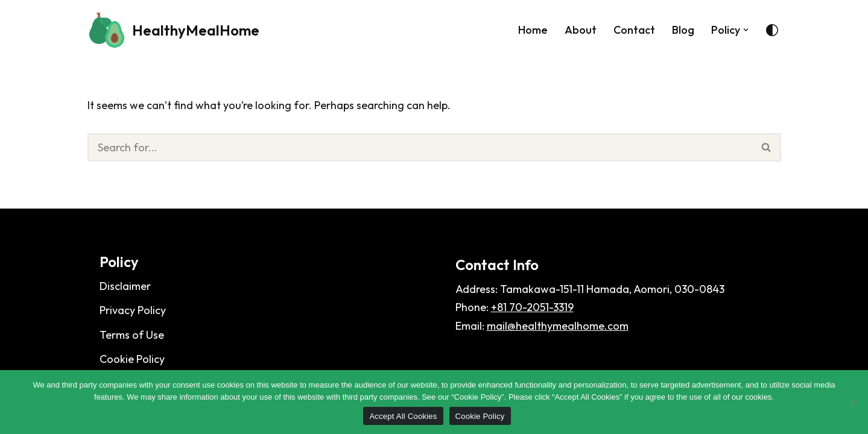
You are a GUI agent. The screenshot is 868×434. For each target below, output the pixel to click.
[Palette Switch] (772, 30)
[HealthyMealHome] (173, 30)
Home (533, 30)
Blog (683, 30)
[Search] (420, 147)
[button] (746, 30)
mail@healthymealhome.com (558, 326)
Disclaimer (125, 286)
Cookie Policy (132, 359)
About (581, 30)
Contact (634, 30)
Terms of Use (132, 335)
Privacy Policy (133, 310)
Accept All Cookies (403, 416)
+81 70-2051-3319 (532, 307)
